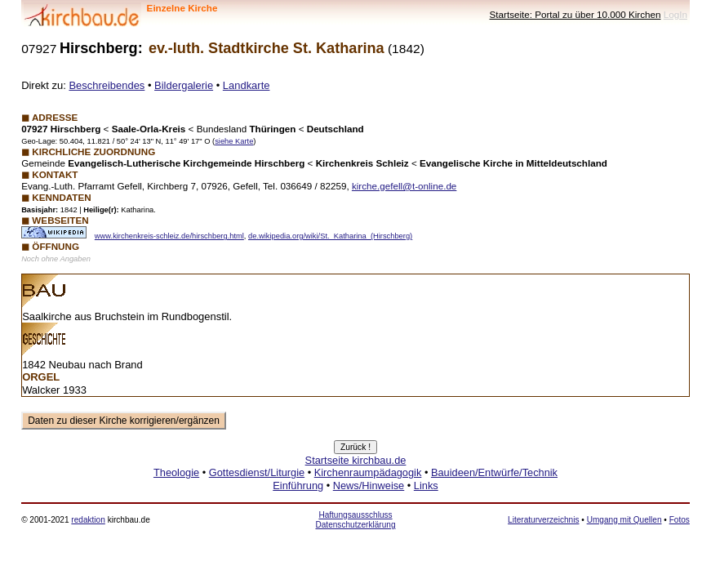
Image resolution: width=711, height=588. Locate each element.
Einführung (298, 486)
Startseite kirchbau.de (356, 460)
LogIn (675, 14)
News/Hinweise (369, 486)
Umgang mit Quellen (624, 520)
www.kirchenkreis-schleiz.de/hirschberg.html (169, 236)
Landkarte (247, 85)
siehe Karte (234, 141)
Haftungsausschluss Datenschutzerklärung (355, 520)
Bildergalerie (184, 85)
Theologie (176, 472)
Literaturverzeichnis (543, 520)
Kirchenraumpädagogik (368, 472)
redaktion (88, 520)
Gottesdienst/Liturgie (257, 472)
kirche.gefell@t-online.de (404, 186)
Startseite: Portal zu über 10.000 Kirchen (575, 14)
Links (426, 486)
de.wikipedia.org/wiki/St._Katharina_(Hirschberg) (330, 236)
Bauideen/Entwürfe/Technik (494, 472)
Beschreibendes (107, 85)
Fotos (680, 520)
